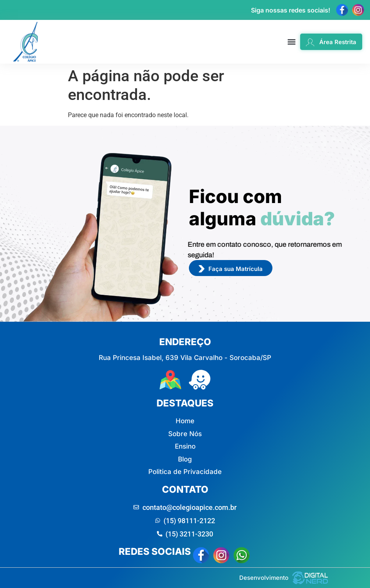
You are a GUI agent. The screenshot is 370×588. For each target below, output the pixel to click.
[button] (292, 42)
